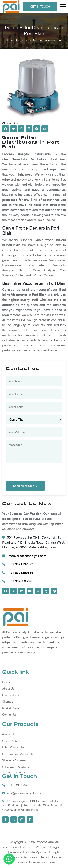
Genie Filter (10, 734)
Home (6, 682)
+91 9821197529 (18, 564)
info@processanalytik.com (24, 556)
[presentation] (33, 474)
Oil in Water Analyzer (16, 767)
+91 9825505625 (18, 581)
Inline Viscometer (13, 747)
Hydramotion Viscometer (18, 754)
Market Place (11, 708)
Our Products (11, 695)
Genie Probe (10, 741)
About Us (8, 689)
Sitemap (8, 702)
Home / (11, 40)
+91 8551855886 (18, 573)
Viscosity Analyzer (14, 760)
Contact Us (9, 715)
